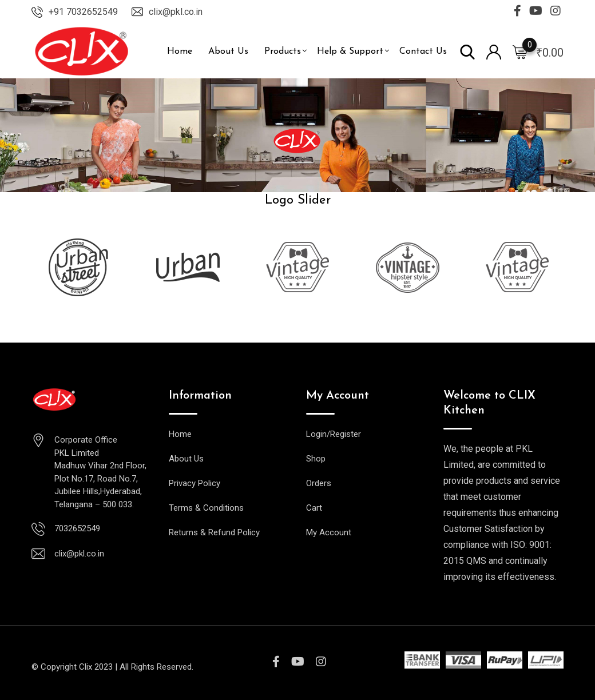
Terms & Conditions (206, 508)
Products (283, 51)
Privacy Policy (195, 483)
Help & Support (350, 51)
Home (180, 51)
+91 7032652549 (83, 12)
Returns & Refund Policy (214, 532)
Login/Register (334, 434)
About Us (228, 51)
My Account (329, 532)
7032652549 (77, 528)
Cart (314, 508)
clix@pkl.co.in (176, 12)
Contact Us (423, 51)
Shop (316, 459)
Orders (319, 483)
